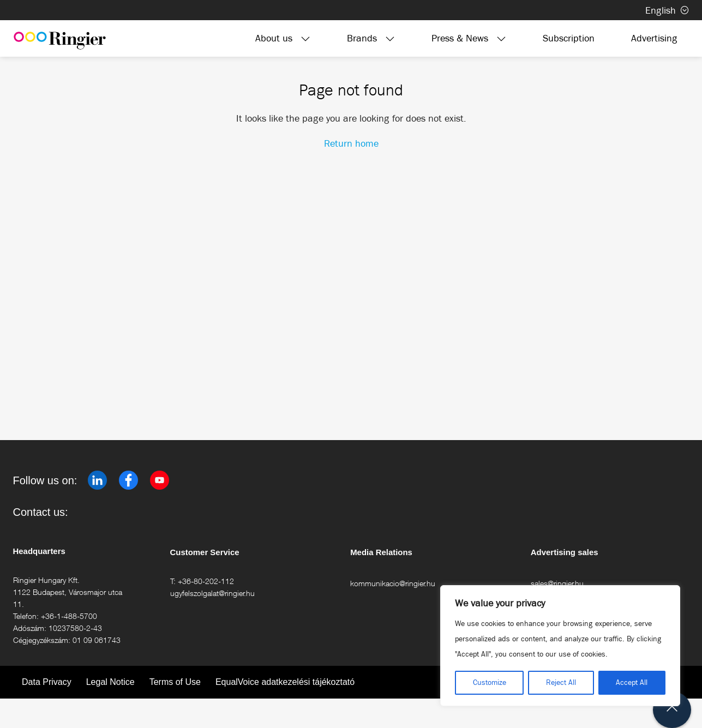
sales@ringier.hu (557, 583)
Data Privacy (47, 682)
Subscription (569, 38)
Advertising (654, 38)
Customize (490, 682)
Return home (351, 143)
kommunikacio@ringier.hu (393, 583)
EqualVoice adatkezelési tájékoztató (285, 682)
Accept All (632, 682)
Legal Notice (110, 682)
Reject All (561, 682)
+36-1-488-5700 (69, 616)
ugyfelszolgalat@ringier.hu (212, 593)
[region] (560, 646)
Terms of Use (175, 682)
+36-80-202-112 (206, 581)
